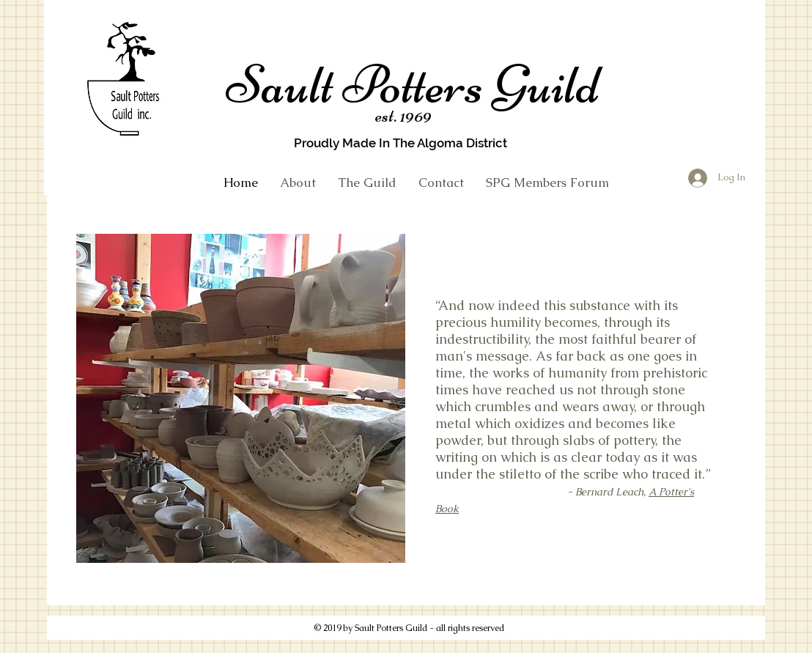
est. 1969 (403, 115)
